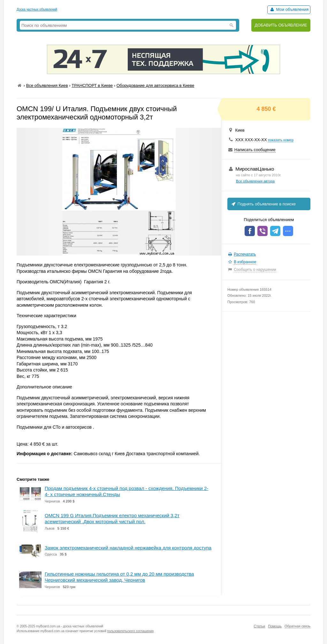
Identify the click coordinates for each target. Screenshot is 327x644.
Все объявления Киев (47, 85)
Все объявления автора (255, 181)
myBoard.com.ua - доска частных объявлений (70, 626)
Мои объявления (289, 9)
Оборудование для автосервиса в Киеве (156, 85)
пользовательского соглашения (131, 631)
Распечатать (245, 254)
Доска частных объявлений (37, 9)
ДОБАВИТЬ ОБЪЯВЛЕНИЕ (281, 25)
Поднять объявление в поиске (263, 204)
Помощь (275, 626)
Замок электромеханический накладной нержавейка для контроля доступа (128, 548)
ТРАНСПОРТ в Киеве (92, 85)
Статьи (259, 626)
